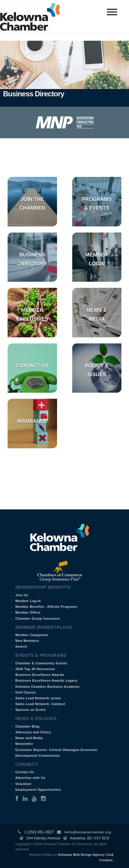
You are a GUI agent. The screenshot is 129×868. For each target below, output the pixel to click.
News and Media (29, 738)
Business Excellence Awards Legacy (46, 680)
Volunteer (23, 784)
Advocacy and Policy (33, 732)
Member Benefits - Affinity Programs (46, 607)
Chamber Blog (27, 726)
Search (21, 646)
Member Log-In (28, 601)
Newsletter (24, 744)
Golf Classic (25, 692)
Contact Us (32, 366)
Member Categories (32, 635)
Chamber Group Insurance (38, 618)
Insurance (32, 421)
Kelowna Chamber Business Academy (47, 687)
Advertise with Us (30, 778)
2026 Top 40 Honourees (35, 669)
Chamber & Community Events (41, 663)
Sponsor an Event (30, 710)
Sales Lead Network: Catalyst (40, 704)
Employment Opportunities (38, 790)
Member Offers (28, 612)
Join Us (22, 595)
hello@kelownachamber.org (88, 832)
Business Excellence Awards (40, 675)
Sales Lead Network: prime (38, 698)
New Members (27, 641)
